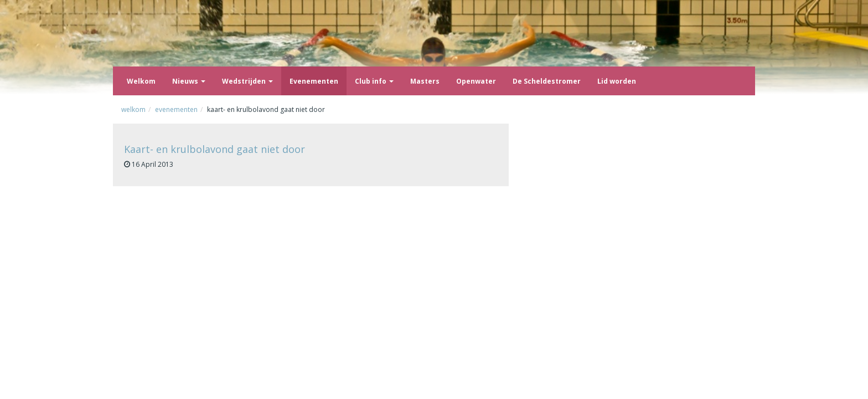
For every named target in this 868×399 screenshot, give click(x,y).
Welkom (141, 81)
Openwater (476, 81)
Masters (425, 81)
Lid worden (617, 81)
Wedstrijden (247, 81)
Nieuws (189, 81)
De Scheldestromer (547, 81)
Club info (374, 81)
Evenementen (314, 81)
